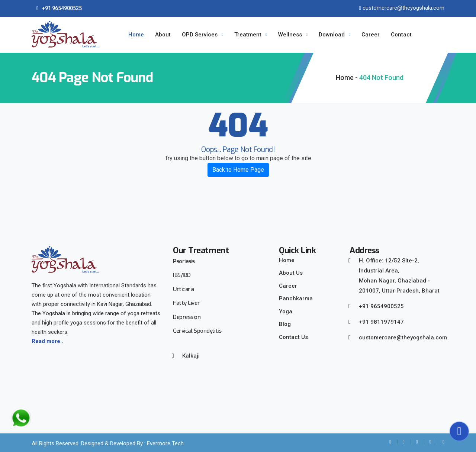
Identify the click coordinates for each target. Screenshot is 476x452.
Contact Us (293, 337)
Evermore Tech (165, 443)
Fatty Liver (186, 303)
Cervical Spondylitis (197, 331)
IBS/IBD (182, 275)
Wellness (290, 35)
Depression (187, 317)
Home (136, 35)
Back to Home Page (238, 170)
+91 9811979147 (381, 322)
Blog (285, 324)
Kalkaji (191, 356)
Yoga (286, 311)
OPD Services (200, 35)
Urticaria (184, 289)
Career (371, 35)
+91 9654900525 (59, 8)
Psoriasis (184, 261)
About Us (291, 273)
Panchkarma (296, 298)
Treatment (248, 35)
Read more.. (47, 341)
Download (332, 35)
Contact (401, 35)
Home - (347, 78)
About (163, 35)
